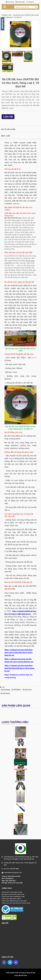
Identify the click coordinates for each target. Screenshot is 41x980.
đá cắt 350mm (16, 690)
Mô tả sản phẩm (8, 129)
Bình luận (6, 136)
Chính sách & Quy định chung (12, 892)
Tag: (2, 687)
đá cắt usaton (5, 693)
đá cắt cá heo (27, 690)
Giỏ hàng (11, 2)
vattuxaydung (5, 690)
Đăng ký (31, 2)
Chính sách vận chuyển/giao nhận (13, 896)
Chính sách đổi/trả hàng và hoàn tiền (14, 901)
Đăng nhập (21, 2)
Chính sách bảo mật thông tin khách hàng (16, 903)
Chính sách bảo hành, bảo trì (11, 899)
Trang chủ (7, 15)
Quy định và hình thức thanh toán (13, 894)
